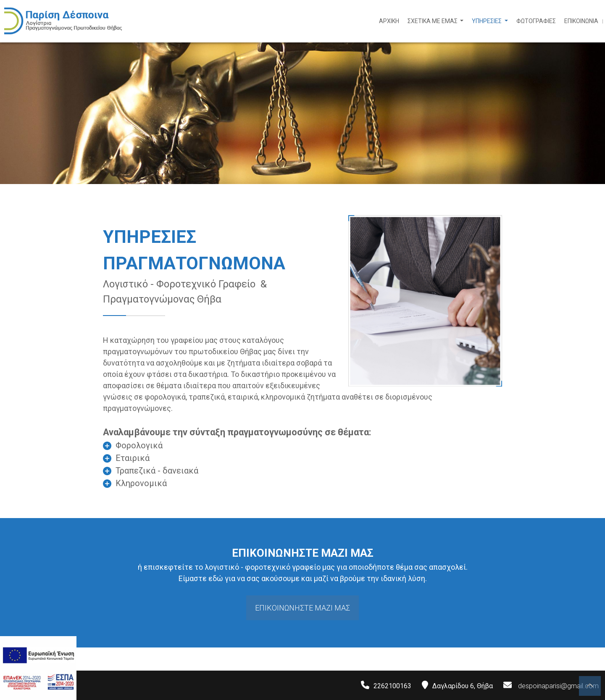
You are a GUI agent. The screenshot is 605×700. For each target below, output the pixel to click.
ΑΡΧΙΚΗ (389, 21)
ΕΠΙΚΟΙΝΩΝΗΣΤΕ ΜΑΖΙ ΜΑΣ (302, 608)
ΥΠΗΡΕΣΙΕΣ (487, 21)
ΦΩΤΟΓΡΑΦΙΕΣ (536, 21)
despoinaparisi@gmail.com (558, 686)
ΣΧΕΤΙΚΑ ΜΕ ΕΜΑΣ (433, 21)
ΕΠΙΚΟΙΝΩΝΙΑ (581, 21)
